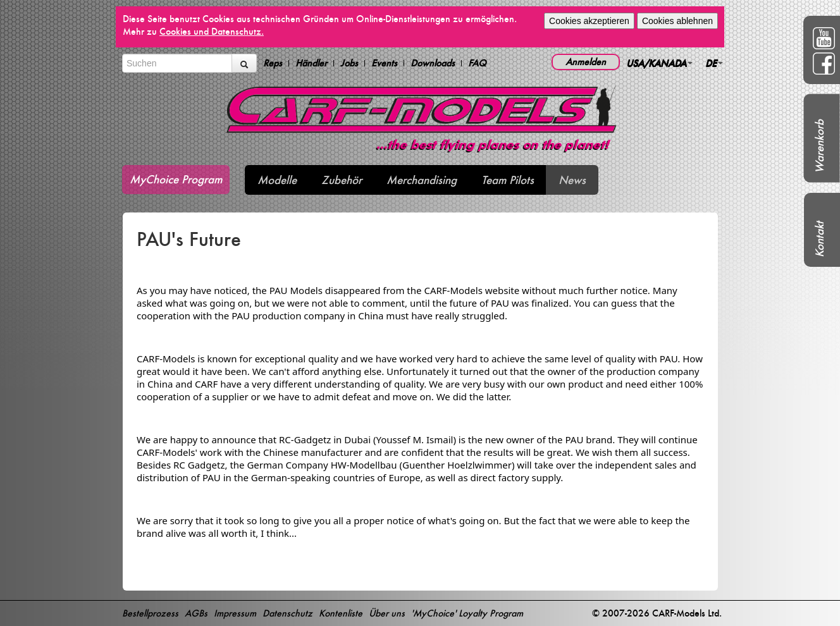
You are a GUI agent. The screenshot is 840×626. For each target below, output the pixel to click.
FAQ (477, 63)
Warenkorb (819, 146)
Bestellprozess (150, 613)
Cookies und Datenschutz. (212, 31)
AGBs (196, 613)
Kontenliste (341, 613)
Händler (311, 63)
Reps (273, 63)
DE (714, 63)
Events (384, 63)
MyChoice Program (176, 179)
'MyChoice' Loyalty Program (467, 613)
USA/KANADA (659, 63)
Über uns (387, 613)
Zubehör (342, 180)
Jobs (349, 63)
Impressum (235, 613)
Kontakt (819, 239)
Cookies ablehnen (677, 21)
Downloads (433, 63)
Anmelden (586, 62)
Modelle (277, 180)
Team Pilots (508, 180)
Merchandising (422, 180)
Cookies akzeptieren (589, 21)
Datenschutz (287, 613)
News (572, 180)
